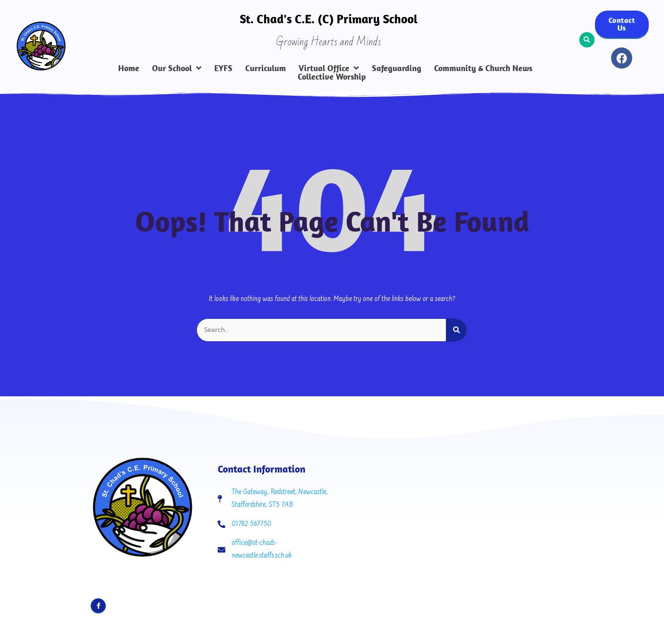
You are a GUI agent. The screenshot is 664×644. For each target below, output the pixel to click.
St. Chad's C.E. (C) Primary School (329, 19)
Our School (177, 68)
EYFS (223, 68)
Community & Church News (483, 68)
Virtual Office (329, 68)
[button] (587, 40)
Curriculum (266, 68)
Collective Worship (332, 77)
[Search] (456, 321)
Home (129, 68)
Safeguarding (397, 68)
